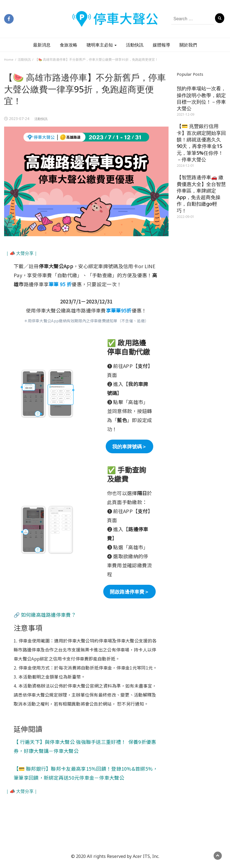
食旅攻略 (69, 45)
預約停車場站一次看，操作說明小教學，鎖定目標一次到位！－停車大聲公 (201, 98)
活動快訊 (135, 45)
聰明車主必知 (102, 45)
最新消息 (42, 45)
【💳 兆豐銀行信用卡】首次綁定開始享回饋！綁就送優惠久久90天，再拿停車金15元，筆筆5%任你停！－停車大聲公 (201, 143)
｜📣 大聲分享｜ (22, 253)
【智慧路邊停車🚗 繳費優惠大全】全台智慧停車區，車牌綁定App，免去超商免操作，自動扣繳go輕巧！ (201, 194)
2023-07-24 (19, 119)
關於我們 (188, 45)
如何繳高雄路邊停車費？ (48, 615)
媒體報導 (161, 45)
